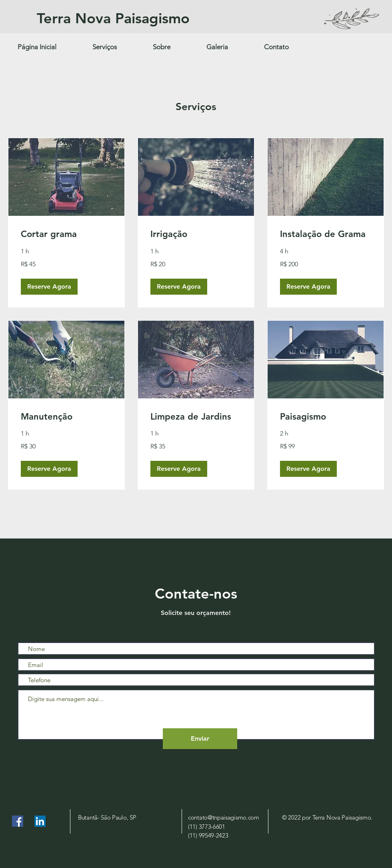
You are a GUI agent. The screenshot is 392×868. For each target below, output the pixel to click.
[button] (49, 286)
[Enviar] (200, 739)
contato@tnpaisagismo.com (224, 817)
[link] (66, 234)
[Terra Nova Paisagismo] (147, 19)
